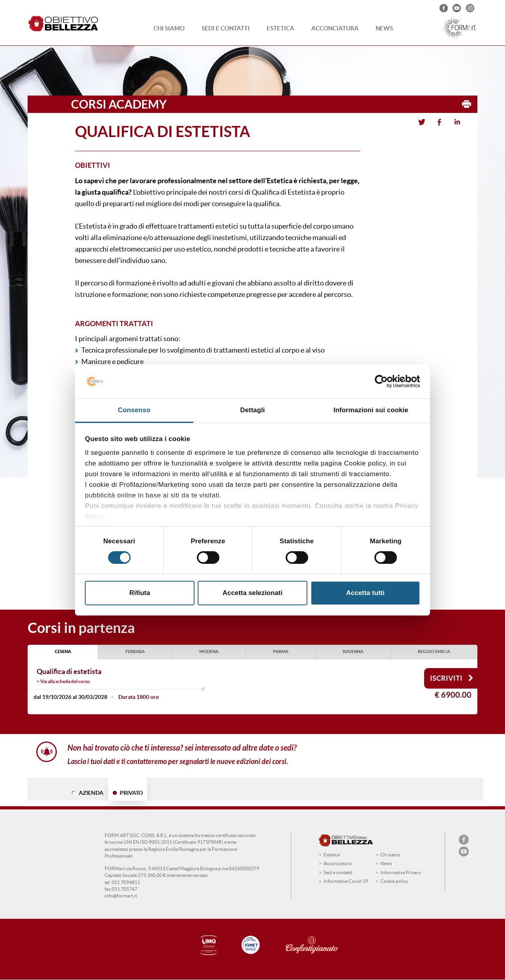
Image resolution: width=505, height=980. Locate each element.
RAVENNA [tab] (353, 651)
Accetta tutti (365, 593)
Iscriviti (452, 678)
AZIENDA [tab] (91, 793)
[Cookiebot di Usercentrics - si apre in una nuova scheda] (386, 381)
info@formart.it (121, 896)
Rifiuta (140, 593)
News (384, 28)
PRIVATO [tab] (131, 793)
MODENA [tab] (209, 651)
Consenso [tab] (134, 410)
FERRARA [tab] (135, 651)
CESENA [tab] (63, 651)
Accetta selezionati (252, 593)
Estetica (281, 28)
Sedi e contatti (226, 28)
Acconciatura (335, 28)
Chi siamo (169, 28)
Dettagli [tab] (253, 410)
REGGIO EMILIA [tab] (434, 651)
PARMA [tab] (281, 651)
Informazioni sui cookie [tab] (371, 410)
